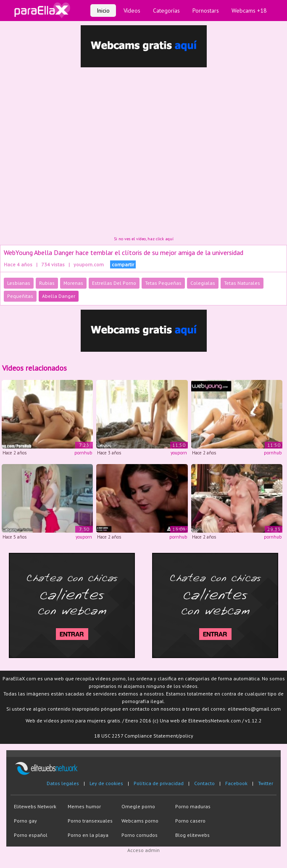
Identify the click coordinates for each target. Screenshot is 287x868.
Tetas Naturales (242, 283)
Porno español (31, 835)
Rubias (47, 283)
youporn (179, 453)
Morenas (73, 283)
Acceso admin (143, 850)
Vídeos (132, 11)
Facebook (236, 783)
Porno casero (190, 821)
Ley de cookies (106, 783)
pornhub (83, 453)
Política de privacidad (159, 783)
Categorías (166, 11)
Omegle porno (138, 806)
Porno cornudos (140, 835)
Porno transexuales (90, 821)
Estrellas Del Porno (114, 283)
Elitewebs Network (35, 806)
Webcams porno (140, 821)
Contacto (204, 783)
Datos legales (63, 783)
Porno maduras (193, 806)
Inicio (103, 11)
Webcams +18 (249, 11)
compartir (123, 264)
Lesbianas (19, 283)
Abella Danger (59, 296)
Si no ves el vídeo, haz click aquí (144, 239)
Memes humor (84, 806)
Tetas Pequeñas (163, 283)
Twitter (266, 783)
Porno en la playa (88, 835)
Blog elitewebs (192, 835)
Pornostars (206, 11)
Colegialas (203, 283)
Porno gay (25, 821)
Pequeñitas (20, 296)
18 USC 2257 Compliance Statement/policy (144, 736)
